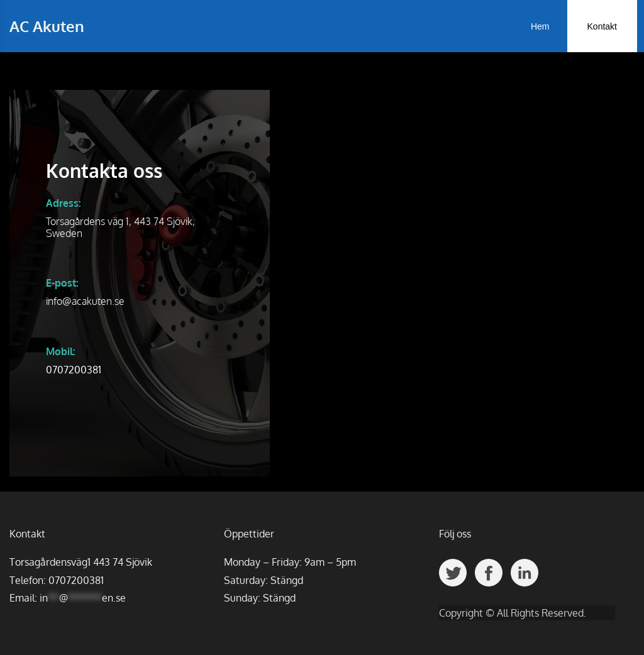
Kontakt (602, 26)
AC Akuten (47, 26)
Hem (540, 26)
